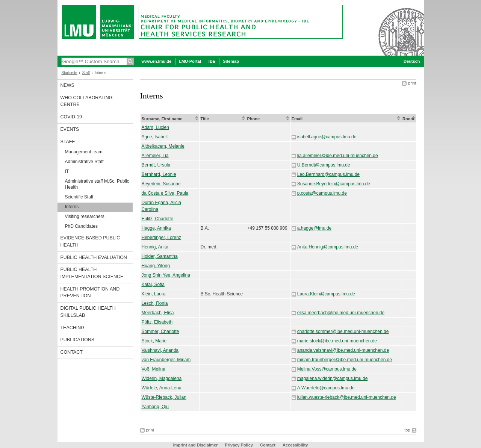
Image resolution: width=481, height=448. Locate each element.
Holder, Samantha (160, 256)
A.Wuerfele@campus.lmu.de (326, 388)
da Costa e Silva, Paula (165, 193)
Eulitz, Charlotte (158, 219)
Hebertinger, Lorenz (161, 238)
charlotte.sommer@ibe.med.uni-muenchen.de (343, 331)
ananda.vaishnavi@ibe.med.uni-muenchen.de (343, 350)
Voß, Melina (154, 369)
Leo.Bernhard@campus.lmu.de (328, 174)
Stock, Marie (154, 341)
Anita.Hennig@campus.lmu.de (328, 247)
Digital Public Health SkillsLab (88, 312)
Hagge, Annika (156, 228)
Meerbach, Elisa (158, 313)
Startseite (70, 73)
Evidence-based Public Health (90, 241)
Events (70, 129)
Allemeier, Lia (155, 156)
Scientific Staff (79, 197)
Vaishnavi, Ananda (160, 350)
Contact (72, 352)
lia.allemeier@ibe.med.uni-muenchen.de (338, 156)
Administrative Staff (84, 162)
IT (67, 171)
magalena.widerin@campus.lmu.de (333, 378)
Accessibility (295, 445)
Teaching (73, 328)
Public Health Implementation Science (92, 273)
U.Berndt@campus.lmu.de (324, 165)
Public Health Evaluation (94, 257)
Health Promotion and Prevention (90, 293)
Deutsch (412, 61)
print (412, 83)
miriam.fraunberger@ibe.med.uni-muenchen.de (345, 360)
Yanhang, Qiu (155, 407)
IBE (212, 61)
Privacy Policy (239, 445)
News (67, 85)
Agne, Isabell (155, 137)
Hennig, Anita (155, 247)
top (407, 430)
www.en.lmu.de (157, 61)
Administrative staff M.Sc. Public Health (97, 184)
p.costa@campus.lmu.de (322, 193)
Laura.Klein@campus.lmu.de (326, 294)
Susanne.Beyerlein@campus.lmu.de (334, 184)
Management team (84, 152)
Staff (86, 73)
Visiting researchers (85, 216)
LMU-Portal (190, 61)
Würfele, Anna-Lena (162, 388)
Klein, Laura (154, 294)
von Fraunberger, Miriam (166, 360)
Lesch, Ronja (155, 303)
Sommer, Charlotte (160, 331)
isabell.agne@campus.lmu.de (327, 137)
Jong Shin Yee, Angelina (166, 275)
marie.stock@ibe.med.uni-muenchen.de (337, 341)
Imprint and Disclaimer (196, 445)
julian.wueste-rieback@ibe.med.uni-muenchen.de (347, 397)
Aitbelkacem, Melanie (163, 146)
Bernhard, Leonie (159, 174)
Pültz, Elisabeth (157, 322)
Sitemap (231, 61)
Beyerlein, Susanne (161, 184)
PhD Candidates (81, 226)
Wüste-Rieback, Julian (164, 397)
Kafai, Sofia (153, 285)
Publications (78, 340)
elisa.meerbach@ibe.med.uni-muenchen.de (341, 313)
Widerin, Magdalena (162, 378)
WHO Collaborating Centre (87, 101)
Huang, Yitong (156, 266)
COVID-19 (71, 117)
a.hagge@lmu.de (315, 228)
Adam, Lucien (155, 127)
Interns (72, 207)
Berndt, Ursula (156, 165)
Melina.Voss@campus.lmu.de (327, 369)
